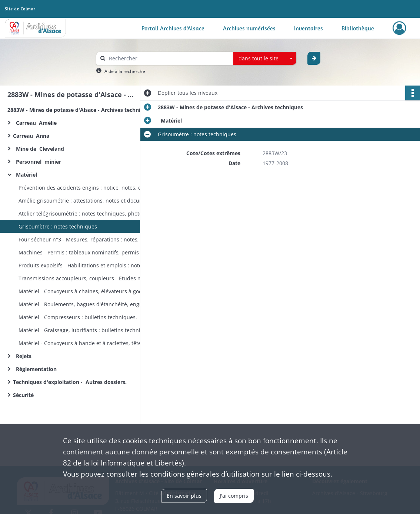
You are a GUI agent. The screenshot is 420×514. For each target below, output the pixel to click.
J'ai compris (234, 496)
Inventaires (309, 28)
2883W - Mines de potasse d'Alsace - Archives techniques (80, 110)
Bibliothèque (358, 28)
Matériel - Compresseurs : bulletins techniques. (78, 317)
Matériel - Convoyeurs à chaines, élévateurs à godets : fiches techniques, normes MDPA (93, 291)
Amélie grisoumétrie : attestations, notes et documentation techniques (93, 201)
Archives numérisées (249, 28)
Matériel (26, 175)
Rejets (23, 356)
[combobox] (265, 59)
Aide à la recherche (125, 71)
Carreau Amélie (35, 123)
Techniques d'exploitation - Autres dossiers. (71, 382)
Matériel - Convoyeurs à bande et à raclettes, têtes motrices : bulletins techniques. (93, 343)
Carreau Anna (33, 136)
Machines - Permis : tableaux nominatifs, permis (79, 252)
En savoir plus (184, 496)
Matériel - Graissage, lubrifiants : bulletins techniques (86, 330)
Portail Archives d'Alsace (173, 28)
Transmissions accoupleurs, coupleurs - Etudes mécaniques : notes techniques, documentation (93, 278)
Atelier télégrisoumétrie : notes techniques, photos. (82, 213)
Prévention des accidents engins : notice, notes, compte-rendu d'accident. (93, 188)
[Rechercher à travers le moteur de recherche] (169, 58)
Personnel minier (37, 162)
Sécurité (25, 395)
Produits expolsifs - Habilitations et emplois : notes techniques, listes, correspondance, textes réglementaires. (93, 265)
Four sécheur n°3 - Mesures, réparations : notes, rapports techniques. (93, 239)
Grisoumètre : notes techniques (58, 226)
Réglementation (36, 369)
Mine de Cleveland (40, 149)
